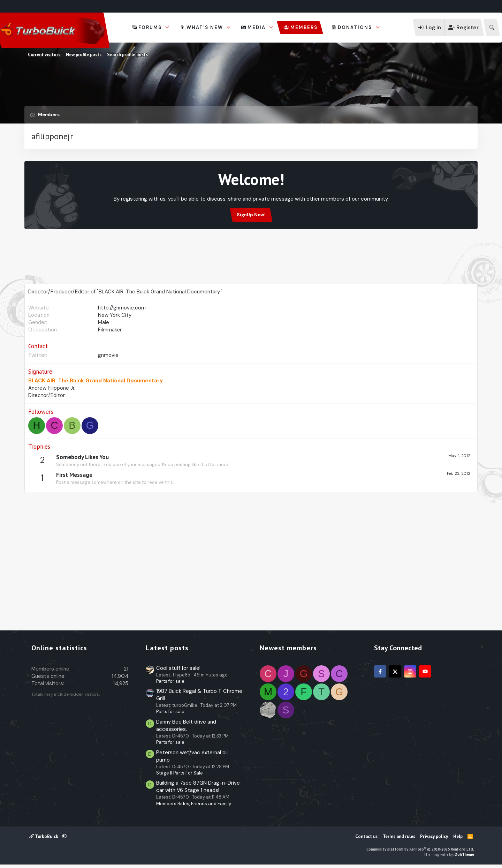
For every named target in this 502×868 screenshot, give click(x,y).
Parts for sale (170, 681)
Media (257, 27)
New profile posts (84, 55)
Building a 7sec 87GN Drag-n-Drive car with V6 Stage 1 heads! (198, 787)
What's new (205, 27)
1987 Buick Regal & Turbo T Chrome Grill (199, 695)
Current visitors (44, 55)
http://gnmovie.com (122, 308)
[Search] (492, 28)
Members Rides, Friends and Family (194, 804)
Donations (355, 27)
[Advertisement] (251, 266)
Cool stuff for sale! (178, 668)
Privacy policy (434, 836)
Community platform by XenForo (420, 849)
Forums (150, 27)
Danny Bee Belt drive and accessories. (186, 725)
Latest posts (167, 648)
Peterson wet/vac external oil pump (192, 756)
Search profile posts (127, 55)
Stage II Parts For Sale (180, 773)
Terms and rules (399, 836)
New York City (115, 315)
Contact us (366, 836)
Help (458, 836)
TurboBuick (44, 836)
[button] (167, 28)
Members (304, 27)
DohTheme (464, 854)
